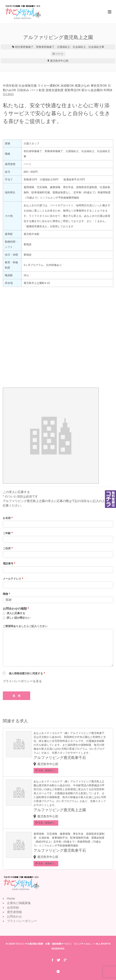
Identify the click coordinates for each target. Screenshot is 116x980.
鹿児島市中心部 (59, 61)
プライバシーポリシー (22, 921)
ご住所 (8, 548)
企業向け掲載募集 (19, 903)
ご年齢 (8, 533)
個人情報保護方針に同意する (27, 673)
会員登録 (13, 908)
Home (11, 899)
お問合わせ (14, 917)
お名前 (8, 518)
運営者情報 (14, 912)
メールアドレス (13, 579)
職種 (6, 594)
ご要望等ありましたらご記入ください (25, 626)
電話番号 (9, 564)
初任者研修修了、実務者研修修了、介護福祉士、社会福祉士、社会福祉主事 (60, 47)
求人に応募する (16, 613)
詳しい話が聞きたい (19, 618)
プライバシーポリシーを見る (22, 681)
